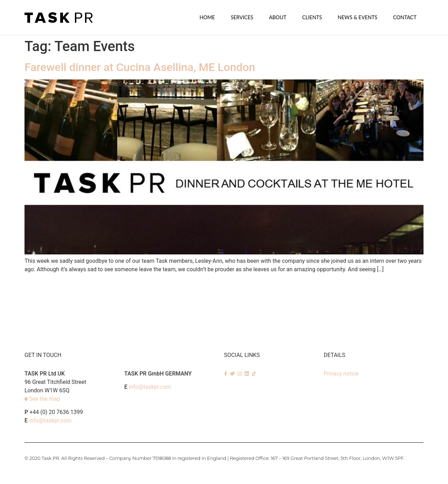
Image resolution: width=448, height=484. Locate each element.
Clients (312, 17)
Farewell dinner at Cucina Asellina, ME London (140, 67)
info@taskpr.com (50, 420)
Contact (405, 17)
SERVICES (242, 17)
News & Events (358, 17)
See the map (45, 398)
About (278, 17)
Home (207, 17)
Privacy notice (341, 373)
